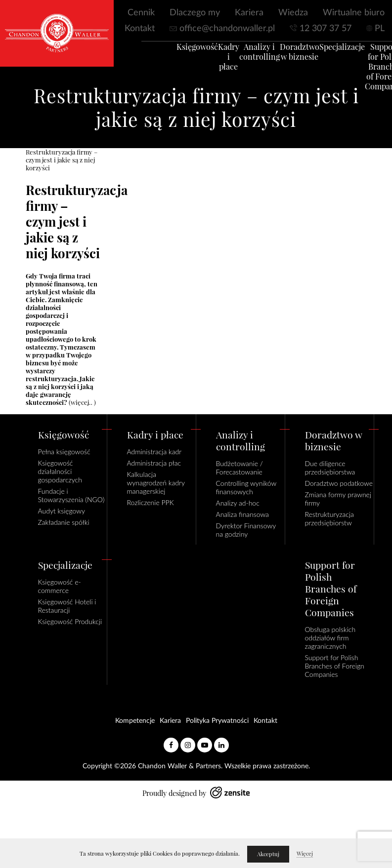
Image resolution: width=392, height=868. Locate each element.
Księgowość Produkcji (70, 621)
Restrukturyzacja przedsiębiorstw (329, 518)
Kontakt (140, 29)
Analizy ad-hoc (238, 503)
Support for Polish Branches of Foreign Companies (371, 71)
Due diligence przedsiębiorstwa (330, 468)
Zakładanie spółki (64, 522)
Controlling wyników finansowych (246, 487)
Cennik (141, 13)
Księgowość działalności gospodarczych (60, 471)
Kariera (249, 13)
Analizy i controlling (246, 56)
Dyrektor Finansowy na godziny (246, 530)
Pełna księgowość (64, 452)
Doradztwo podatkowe (339, 483)
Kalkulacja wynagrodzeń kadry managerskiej (156, 483)
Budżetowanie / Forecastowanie (240, 468)
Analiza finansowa (242, 514)
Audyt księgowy (62, 511)
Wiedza (293, 13)
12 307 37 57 (326, 29)
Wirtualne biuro (354, 13)
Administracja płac (154, 463)
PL (380, 29)
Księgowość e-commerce (60, 586)
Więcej (305, 854)
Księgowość (184, 51)
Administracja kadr (154, 452)
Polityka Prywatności (217, 721)
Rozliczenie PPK (151, 502)
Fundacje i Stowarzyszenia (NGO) (71, 495)
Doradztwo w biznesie (286, 56)
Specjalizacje (329, 51)
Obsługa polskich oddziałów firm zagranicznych (330, 638)
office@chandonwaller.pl (227, 29)
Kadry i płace (215, 61)
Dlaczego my (195, 13)
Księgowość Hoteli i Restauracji (67, 606)
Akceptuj (268, 854)
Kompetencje (135, 721)
